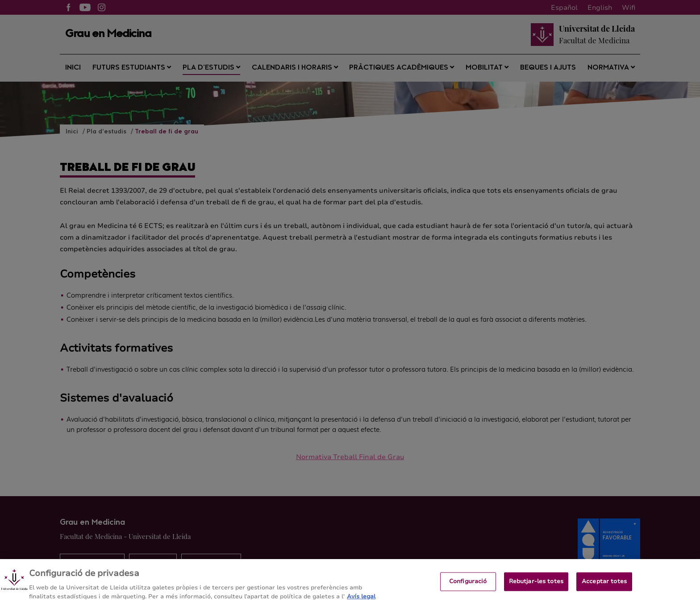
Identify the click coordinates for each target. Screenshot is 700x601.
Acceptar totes (604, 588)
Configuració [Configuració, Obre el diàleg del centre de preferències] (468, 588)
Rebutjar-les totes (536, 588)
